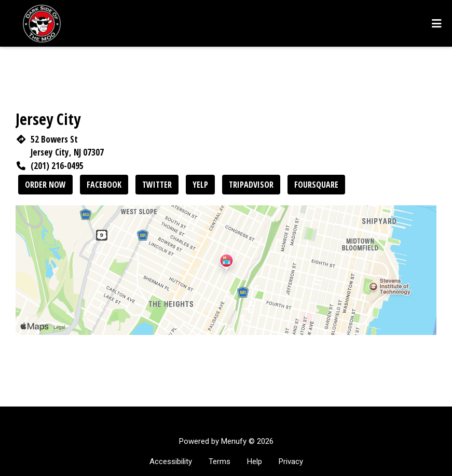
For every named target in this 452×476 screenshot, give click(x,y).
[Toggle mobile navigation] (437, 23)
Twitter (157, 185)
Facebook (104, 185)
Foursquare (316, 185)
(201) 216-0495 (57, 166)
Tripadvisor (251, 185)
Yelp (200, 185)
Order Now (45, 185)
